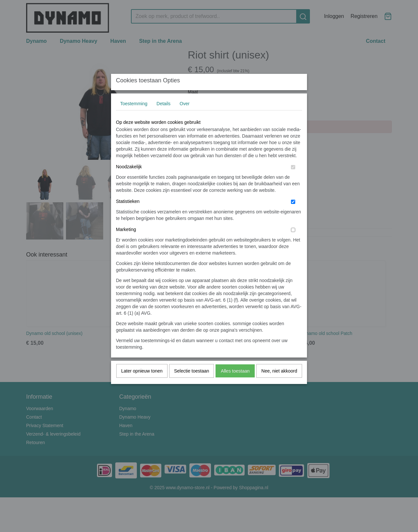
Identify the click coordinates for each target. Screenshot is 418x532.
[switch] (293, 180)
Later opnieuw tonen (142, 384)
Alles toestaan (235, 384)
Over (185, 117)
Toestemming (134, 117)
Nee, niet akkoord (279, 384)
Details (163, 117)
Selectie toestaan (192, 384)
